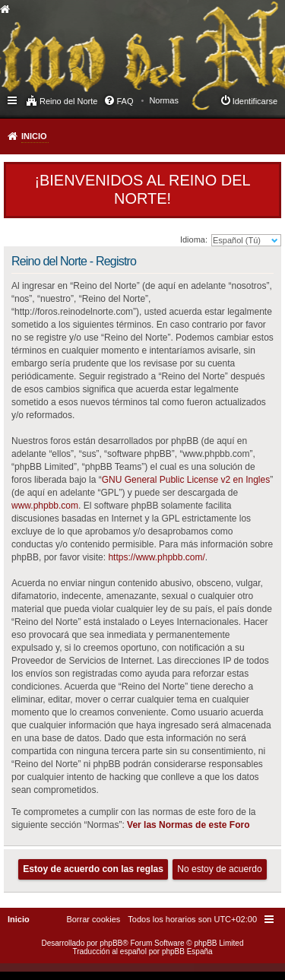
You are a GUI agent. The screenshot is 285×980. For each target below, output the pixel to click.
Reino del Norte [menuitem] (68, 101)
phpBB (111, 943)
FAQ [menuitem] (125, 101)
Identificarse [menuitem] (255, 101)
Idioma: (194, 239)
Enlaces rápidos (13, 100)
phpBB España (187, 951)
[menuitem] (164, 100)
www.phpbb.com (45, 506)
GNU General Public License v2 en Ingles (186, 480)
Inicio (34, 136)
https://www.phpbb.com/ (156, 557)
